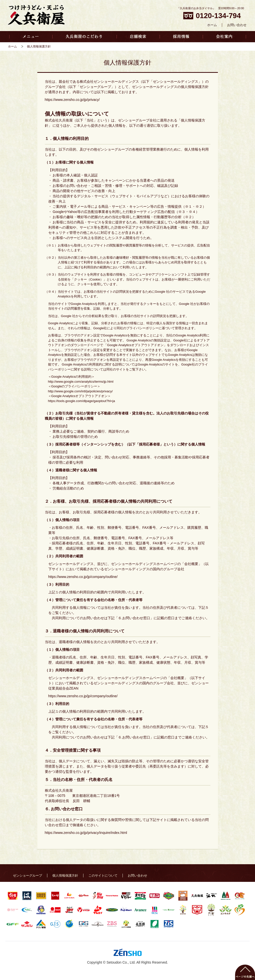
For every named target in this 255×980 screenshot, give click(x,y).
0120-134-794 (212, 16)
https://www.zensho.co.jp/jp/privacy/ (72, 100)
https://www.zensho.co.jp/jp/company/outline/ (83, 577)
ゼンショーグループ (28, 876)
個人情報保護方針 (65, 876)
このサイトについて (103, 876)
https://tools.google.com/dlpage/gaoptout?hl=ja (82, 401)
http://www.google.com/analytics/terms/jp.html (81, 382)
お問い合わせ (237, 25)
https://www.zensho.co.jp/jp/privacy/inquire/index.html (86, 833)
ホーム (212, 25)
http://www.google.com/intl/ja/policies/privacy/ (80, 391)
